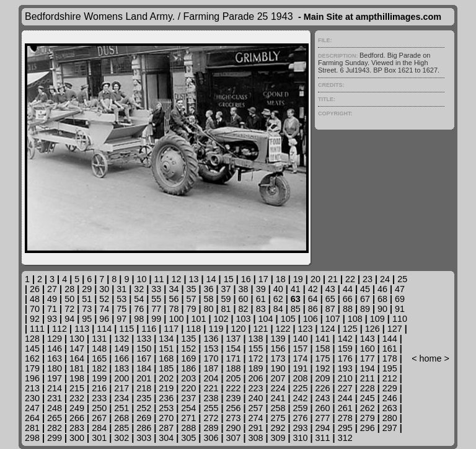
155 (255, 349)
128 (32, 339)
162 (32, 358)
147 (77, 349)
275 (278, 418)
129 (55, 339)
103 (244, 319)
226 (323, 388)
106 (311, 319)
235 (144, 398)
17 (263, 279)
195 (390, 368)
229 (390, 388)
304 (166, 438)
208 (301, 378)
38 (244, 289)
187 (211, 368)
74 (104, 309)
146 (55, 349)
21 (333, 279)
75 (121, 309)
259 (301, 408)
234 (121, 398)
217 (121, 388)
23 (368, 279)
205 (233, 378)
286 (144, 428)
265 (55, 418)
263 (390, 408)
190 (278, 368)
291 (255, 428)
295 (345, 428)
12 (177, 279)
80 (209, 309)
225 (301, 388)
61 (261, 299)
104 (266, 319)
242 (301, 398)
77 (156, 309)
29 (87, 289)
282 (55, 428)
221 (211, 388)
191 (301, 368)
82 (244, 309)
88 (348, 309)
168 (166, 358)
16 (246, 279)
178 (390, 358)
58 (209, 299)
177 (368, 358)
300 (77, 438)
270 (166, 418)
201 (144, 378)
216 (99, 388)
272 (211, 418)
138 (255, 339)
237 (188, 398)
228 (368, 388)
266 (77, 418)
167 (144, 358)
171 (233, 358)
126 (372, 329)
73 (87, 309)
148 (99, 349)
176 (345, 358)
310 (301, 438)
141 (323, 339)
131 (99, 339)
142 (345, 339)
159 (345, 349)
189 (255, 368)
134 (166, 339)
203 (188, 378)
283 (77, 428)
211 (368, 378)
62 (278, 299)
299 (55, 438)
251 (121, 408)
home (431, 358)
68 (382, 299)
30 (104, 289)
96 (104, 319)
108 (355, 319)
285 (121, 428)
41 (296, 289)
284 (99, 428)
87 (330, 309)
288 (188, 428)
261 (345, 408)
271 (188, 418)
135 (188, 339)
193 (345, 368)
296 (368, 428)
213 (32, 388)
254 (188, 408)
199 (99, 378)
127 (395, 329)
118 (193, 329)
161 (390, 349)
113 (82, 329)
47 (400, 289)
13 (194, 279)
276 (301, 418)
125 (350, 329)
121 (261, 329)
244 (345, 398)
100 (176, 319)
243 (323, 398)
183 (121, 368)
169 (188, 358)
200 (121, 378)
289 (211, 428)
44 (348, 289)
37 (226, 289)
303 (144, 438)
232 (77, 398)
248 (55, 408)
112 (59, 329)
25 (402, 279)
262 (368, 408)
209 (323, 378)
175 (323, 358)
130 (77, 339)
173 (278, 358)
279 (368, 418)
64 (313, 299)
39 (261, 289)
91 (400, 309)
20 (315, 279)
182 (99, 368)
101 (198, 319)
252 (144, 408)
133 (144, 339)
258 (278, 408)
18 (281, 279)
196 (32, 378)
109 (377, 319)
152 (188, 349)
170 (211, 358)
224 (278, 388)
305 (188, 438)
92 (35, 319)
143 (368, 339)
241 (278, 398)
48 (35, 299)
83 (261, 309)
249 (77, 408)
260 (323, 408)
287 (166, 428)
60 (244, 299)
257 (255, 408)
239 (233, 398)
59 (226, 299)
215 (77, 388)
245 (368, 398)
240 (255, 398)
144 (390, 339)
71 (52, 309)
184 (144, 368)
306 (211, 438)
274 (255, 418)
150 (144, 349)
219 (166, 388)
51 (87, 299)
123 (306, 329)
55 (156, 299)
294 (323, 428)
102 (221, 319)
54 (139, 299)
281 (32, 428)
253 (166, 408)
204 (211, 378)
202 (166, 378)
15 (229, 279)
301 (99, 438)
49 (52, 299)
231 (55, 398)
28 (69, 289)
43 (330, 289)
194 (368, 368)
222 (233, 388)
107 (333, 319)
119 (216, 329)
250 (99, 408)
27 (52, 289)
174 (301, 358)
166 (121, 358)
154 (233, 349)
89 (365, 309)
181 (77, 368)
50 (69, 299)
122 (283, 329)
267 (99, 418)
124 (328, 329)
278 (345, 418)
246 (390, 398)
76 (139, 309)
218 (144, 388)
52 (104, 299)
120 (238, 329)
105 (288, 319)
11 (159, 279)
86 (313, 309)
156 (278, 349)
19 (298, 279)
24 (385, 279)
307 (233, 438)
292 (278, 428)
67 (365, 299)
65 (330, 299)
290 (233, 428)
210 (345, 378)
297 (390, 428)
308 (255, 438)
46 (382, 289)
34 (174, 289)
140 (301, 339)
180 (55, 368)
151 (166, 349)
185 (166, 368)
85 (296, 309)
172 (255, 358)
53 (121, 299)
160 (368, 349)
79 (191, 309)
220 (188, 388)
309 (278, 438)
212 (390, 378)
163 (55, 358)
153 (211, 349)
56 (174, 299)
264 (32, 418)
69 (400, 299)
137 (233, 339)
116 (149, 329)
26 (35, 289)
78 (174, 309)
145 (32, 349)
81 (226, 309)
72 (69, 309)
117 (171, 329)
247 (32, 408)
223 (255, 388)
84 (278, 309)
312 (345, 438)
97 (121, 319)
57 (191, 299)
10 (141, 279)
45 (365, 289)
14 (211, 279)
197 (55, 378)
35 (191, 289)
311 (323, 438)
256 (233, 408)
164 (77, 358)
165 (99, 358)
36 (209, 289)
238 (211, 398)
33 (156, 289)
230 (32, 398)
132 (121, 339)
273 (233, 418)
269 (144, 418)
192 (323, 368)
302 (121, 438)
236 (166, 398)
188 (233, 368)
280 (390, 418)
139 (278, 339)
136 (211, 339)
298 (32, 438)
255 (211, 408)
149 (121, 349)
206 (255, 378)
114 (104, 329)
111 (37, 329)
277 (323, 418)
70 (35, 309)
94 (69, 319)
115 (126, 329)
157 (301, 349)
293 (301, 428)
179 (32, 368)
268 (121, 418)
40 (278, 289)
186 (188, 368)
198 (77, 378)
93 (52, 319)
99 (156, 319)
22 (350, 279)
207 (278, 378)
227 (345, 388)
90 (382, 309)
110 (400, 319)
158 (323, 349)
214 (55, 388)
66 (348, 299)
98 (139, 319)
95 (87, 319)
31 (121, 289)
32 (139, 289)
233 (99, 398)
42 (313, 289)
